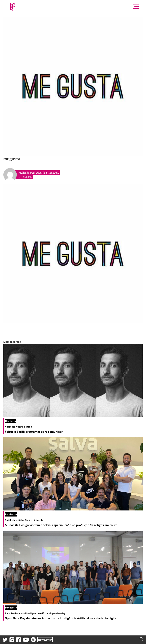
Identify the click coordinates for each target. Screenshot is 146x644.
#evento (39, 520)
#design (29, 520)
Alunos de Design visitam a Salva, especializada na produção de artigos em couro (61, 525)
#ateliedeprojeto (14, 520)
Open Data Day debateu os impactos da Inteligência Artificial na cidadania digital (62, 618)
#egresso (10, 427)
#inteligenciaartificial (36, 613)
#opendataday (57, 613)
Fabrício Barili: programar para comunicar (34, 432)
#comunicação (24, 427)
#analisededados (14, 613)
